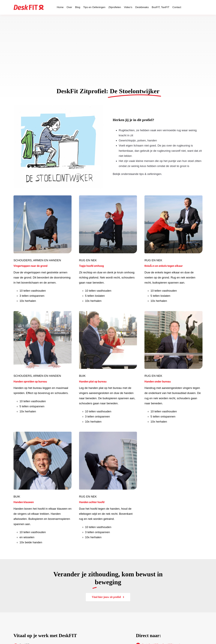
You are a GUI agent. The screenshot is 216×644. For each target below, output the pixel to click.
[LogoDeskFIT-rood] (28, 6)
